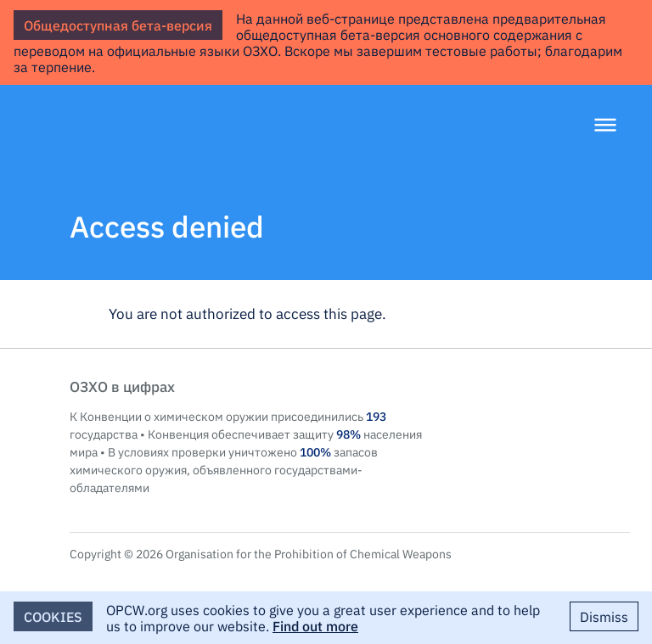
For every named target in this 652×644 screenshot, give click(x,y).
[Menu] (605, 127)
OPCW (548, 403)
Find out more (315, 625)
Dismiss (604, 616)
